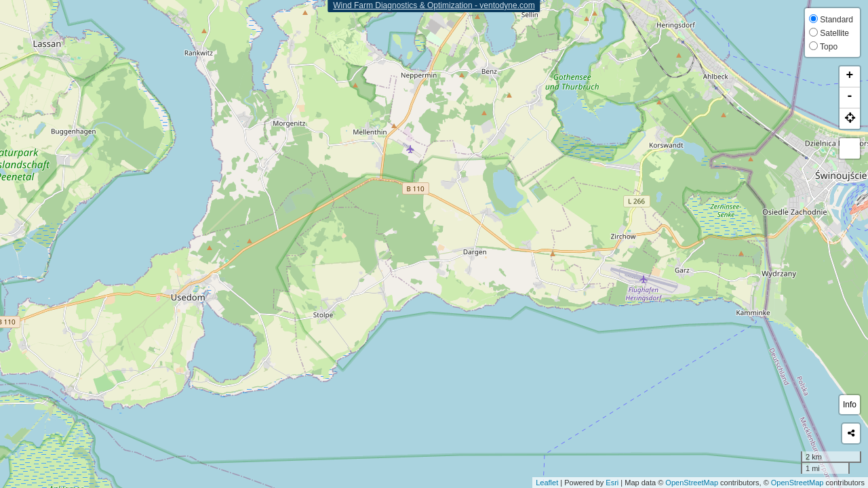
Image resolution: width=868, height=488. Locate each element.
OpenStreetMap (692, 483)
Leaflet (547, 483)
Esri (612, 483)
